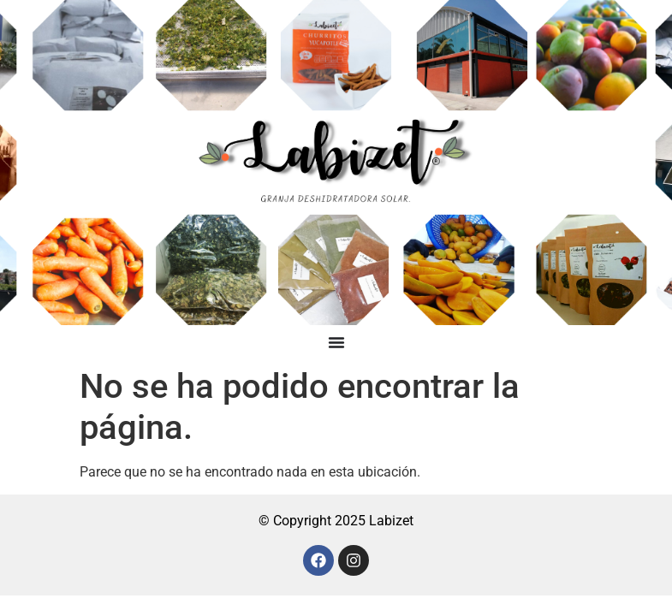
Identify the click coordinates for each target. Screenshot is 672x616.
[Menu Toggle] (336, 342)
